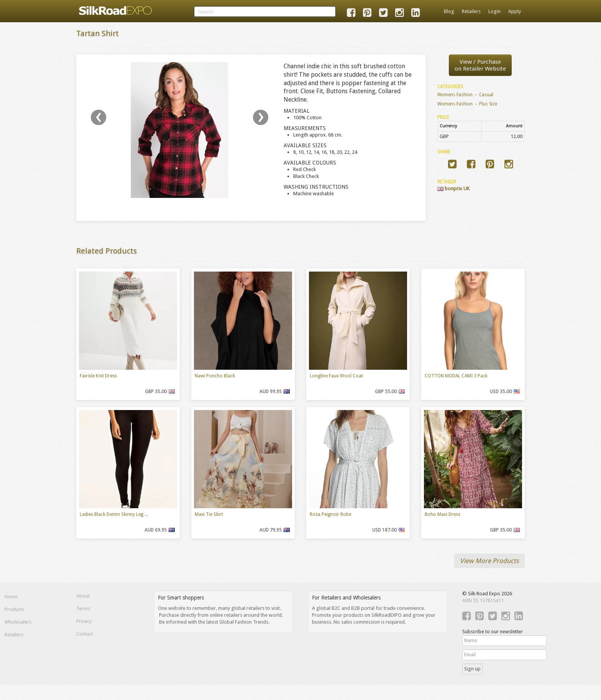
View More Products (489, 561)
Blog (449, 11)
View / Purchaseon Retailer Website (480, 65)
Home (11, 597)
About (83, 596)
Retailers (471, 11)
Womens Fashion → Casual (466, 95)
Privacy (84, 621)
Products (14, 609)
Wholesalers (18, 622)
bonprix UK (453, 189)
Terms (83, 609)
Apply (515, 11)
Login (494, 11)
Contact (85, 634)
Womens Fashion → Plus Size (467, 104)
